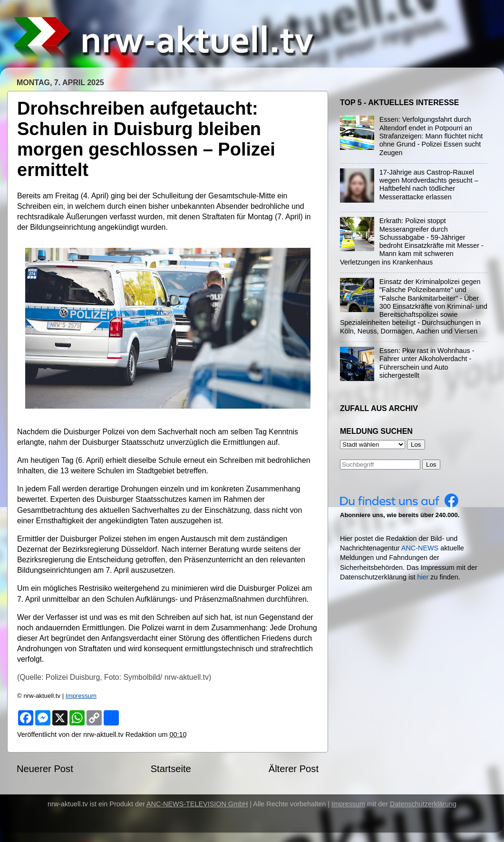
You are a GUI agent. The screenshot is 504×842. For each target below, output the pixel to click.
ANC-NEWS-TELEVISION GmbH (197, 804)
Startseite (171, 769)
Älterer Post (294, 769)
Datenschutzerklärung (423, 804)
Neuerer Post (45, 769)
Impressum (81, 696)
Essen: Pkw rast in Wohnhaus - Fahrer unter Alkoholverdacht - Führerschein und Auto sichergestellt (427, 363)
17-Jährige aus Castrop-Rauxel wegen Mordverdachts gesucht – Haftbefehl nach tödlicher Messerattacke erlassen (429, 185)
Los (431, 465)
